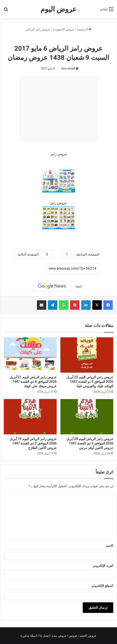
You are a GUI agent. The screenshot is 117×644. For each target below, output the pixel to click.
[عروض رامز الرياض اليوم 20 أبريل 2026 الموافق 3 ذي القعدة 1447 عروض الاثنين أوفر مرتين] (87, 417)
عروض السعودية (64, 29)
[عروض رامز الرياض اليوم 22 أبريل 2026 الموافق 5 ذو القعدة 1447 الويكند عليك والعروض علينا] (87, 355)
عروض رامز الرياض (38, 29)
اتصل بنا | (44, 636)
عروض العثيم (88, 636)
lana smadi (68, 69)
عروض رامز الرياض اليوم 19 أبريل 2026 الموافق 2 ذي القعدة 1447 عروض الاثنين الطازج (33, 443)
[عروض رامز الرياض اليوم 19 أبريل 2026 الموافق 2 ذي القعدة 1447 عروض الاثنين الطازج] (30, 417)
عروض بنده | (59, 636)
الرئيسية (84, 29)
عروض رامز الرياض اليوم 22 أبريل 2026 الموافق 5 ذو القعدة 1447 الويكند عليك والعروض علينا (90, 382)
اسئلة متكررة (29, 636)
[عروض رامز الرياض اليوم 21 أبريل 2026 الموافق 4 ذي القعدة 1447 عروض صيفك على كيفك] (30, 355)
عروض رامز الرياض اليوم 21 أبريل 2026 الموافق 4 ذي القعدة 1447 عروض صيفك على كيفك (33, 382)
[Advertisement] (58, 109)
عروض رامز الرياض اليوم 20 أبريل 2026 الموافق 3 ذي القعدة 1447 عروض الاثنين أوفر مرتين (90, 443)
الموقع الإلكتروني (102, 586)
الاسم (110, 546)
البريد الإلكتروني (103, 566)
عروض (73, 636)
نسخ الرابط (31, 269)
